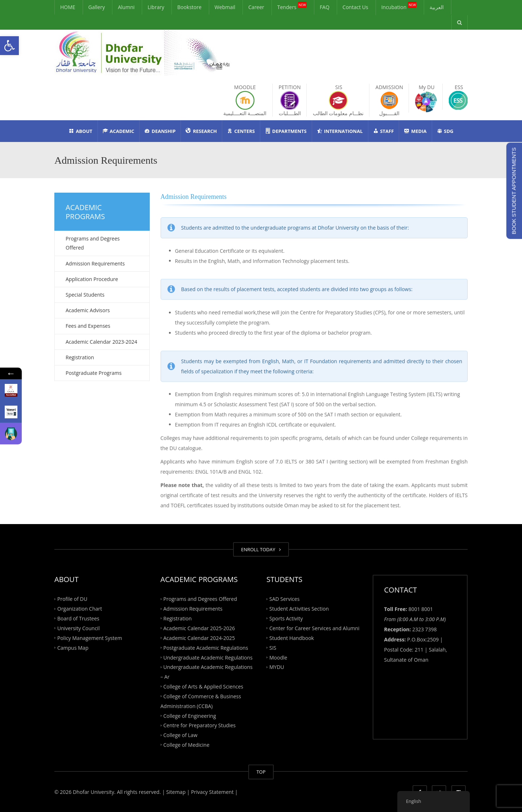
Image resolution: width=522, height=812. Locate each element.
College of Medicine (187, 745)
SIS (273, 647)
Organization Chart (80, 609)
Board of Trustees (78, 618)
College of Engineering (190, 715)
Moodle (278, 657)
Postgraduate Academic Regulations (206, 647)
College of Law (181, 735)
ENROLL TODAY (261, 549)
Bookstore (189, 7)
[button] (9, 46)
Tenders (292, 6)
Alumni (126, 7)
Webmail (225, 7)
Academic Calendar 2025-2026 (199, 628)
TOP (261, 772)
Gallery (97, 7)
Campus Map (73, 647)
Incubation (399, 6)
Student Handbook (292, 638)
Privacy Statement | (214, 792)
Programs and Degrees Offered (93, 243)
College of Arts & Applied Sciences (203, 687)
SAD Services (284, 599)
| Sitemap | (176, 792)
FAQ (325, 7)
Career (256, 7)
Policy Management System (90, 638)
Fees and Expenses (88, 326)
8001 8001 (421, 609)
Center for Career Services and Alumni (314, 628)
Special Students (85, 295)
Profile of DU (72, 599)
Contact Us (355, 7)
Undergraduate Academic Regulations (208, 657)
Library (156, 7)
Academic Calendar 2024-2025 (199, 638)
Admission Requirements (95, 263)
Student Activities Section (299, 609)
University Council (78, 628)
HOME (68, 7)
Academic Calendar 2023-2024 (101, 342)
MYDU (277, 667)
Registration (80, 357)
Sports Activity (286, 618)
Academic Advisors (88, 310)
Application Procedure (92, 279)
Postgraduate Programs (94, 373)
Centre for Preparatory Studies (200, 725)
